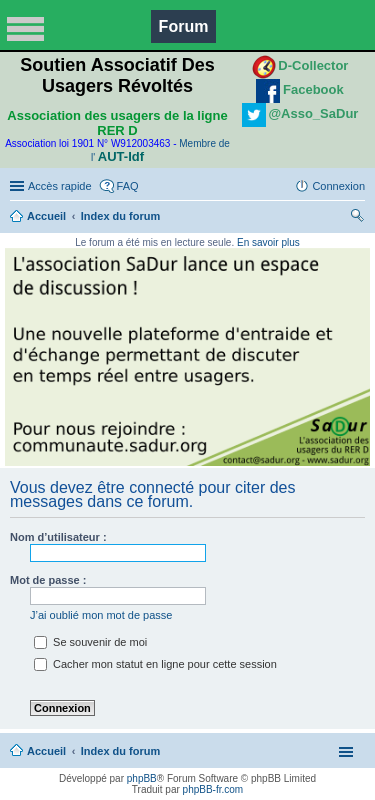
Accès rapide (60, 186)
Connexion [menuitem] (338, 186)
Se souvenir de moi (90, 642)
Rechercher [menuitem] (357, 218)
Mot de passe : (48, 580)
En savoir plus (268, 242)
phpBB (142, 778)
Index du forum (120, 216)
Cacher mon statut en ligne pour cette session (155, 664)
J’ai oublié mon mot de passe (101, 615)
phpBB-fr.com (213, 789)
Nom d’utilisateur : (58, 537)
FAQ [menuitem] (128, 186)
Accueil (46, 216)
